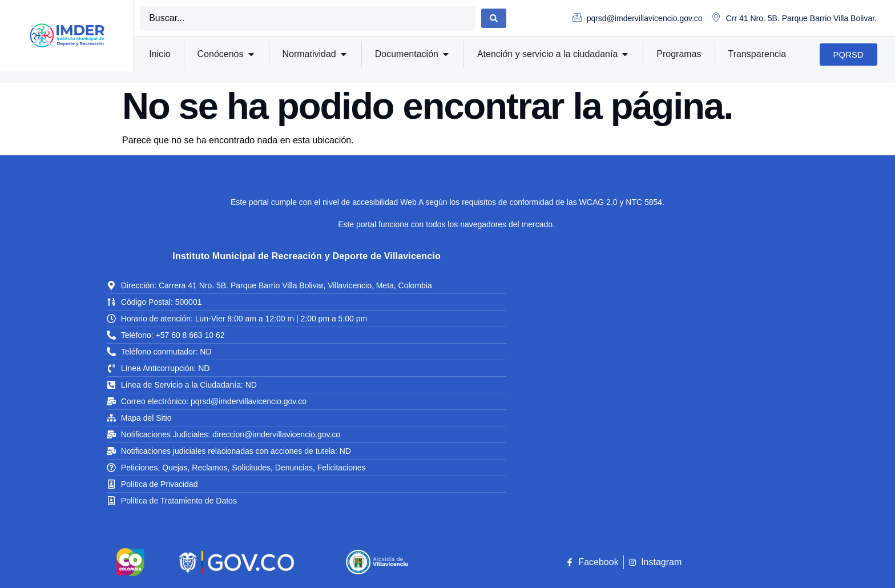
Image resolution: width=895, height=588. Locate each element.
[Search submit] (494, 18)
